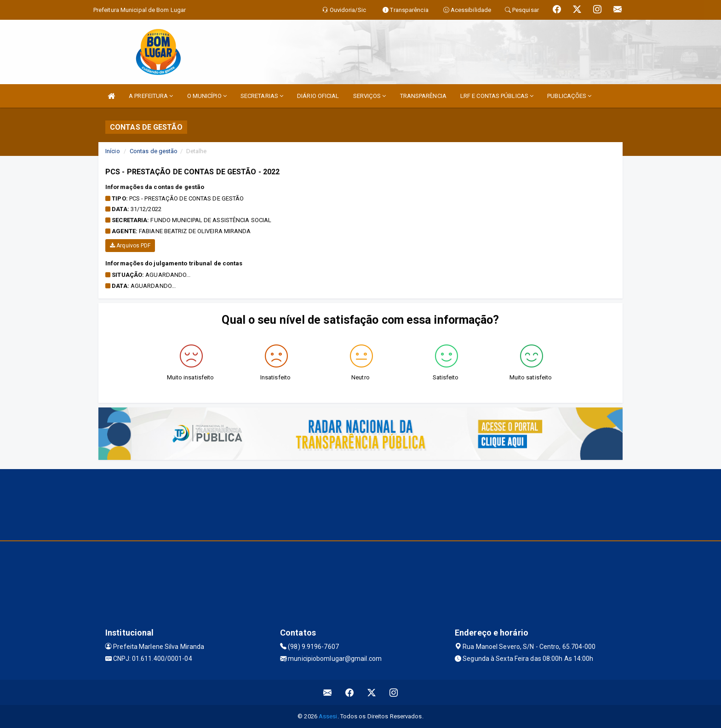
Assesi (328, 716)
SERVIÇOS (370, 96)
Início (113, 151)
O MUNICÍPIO (207, 96)
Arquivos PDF (130, 246)
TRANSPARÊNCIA (423, 96)
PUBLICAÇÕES (569, 96)
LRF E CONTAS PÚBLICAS (497, 96)
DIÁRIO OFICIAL (318, 96)
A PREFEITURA (151, 96)
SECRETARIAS (262, 96)
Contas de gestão (154, 151)
